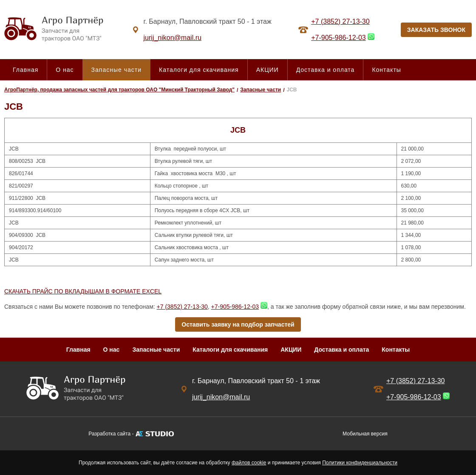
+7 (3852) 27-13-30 (340, 21)
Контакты (386, 70)
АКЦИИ (268, 70)
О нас (65, 70)
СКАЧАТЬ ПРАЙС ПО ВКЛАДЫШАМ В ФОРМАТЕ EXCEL (83, 291)
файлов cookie (249, 463)
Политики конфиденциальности (360, 463)
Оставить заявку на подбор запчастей (238, 324)
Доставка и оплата (326, 70)
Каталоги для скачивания (199, 70)
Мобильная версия (365, 434)
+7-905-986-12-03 (339, 38)
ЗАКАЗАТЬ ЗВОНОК (436, 30)
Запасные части (116, 70)
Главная (25, 70)
